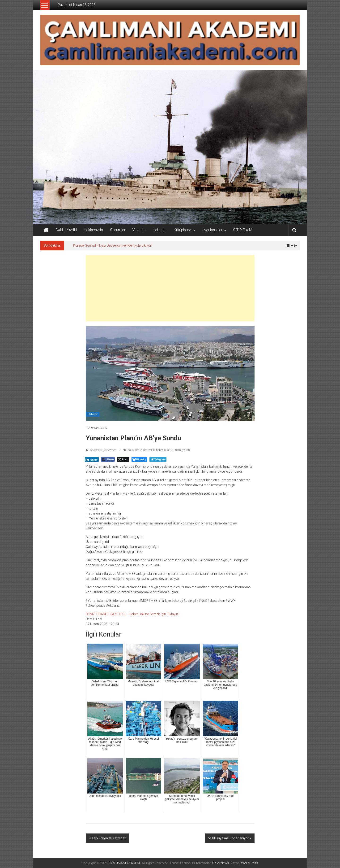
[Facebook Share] (108, 459)
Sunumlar (118, 230)
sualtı (168, 450)
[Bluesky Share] (139, 459)
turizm (177, 450)
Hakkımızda (93, 230)
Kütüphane (183, 230)
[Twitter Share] (123, 459)
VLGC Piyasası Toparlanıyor (228, 838)
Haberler (160, 230)
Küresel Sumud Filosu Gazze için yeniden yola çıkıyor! (113, 245)
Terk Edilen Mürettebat (109, 838)
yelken (186, 450)
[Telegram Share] (158, 459)
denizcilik (149, 450)
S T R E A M (243, 230)
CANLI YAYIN (66, 230)
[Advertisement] (170, 288)
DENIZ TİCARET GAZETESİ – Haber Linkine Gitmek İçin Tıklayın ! (133, 614)
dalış (131, 450)
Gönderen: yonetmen (103, 450)
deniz (138, 450)
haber (159, 450)
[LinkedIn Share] (92, 459)
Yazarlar (139, 230)
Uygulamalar (212, 230)
